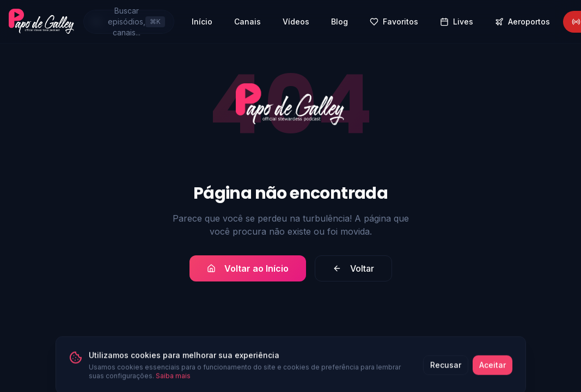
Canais (247, 22)
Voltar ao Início (248, 268)
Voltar (353, 268)
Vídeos (296, 22)
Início (202, 22)
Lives (457, 22)
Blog (340, 22)
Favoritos (394, 22)
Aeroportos (522, 22)
